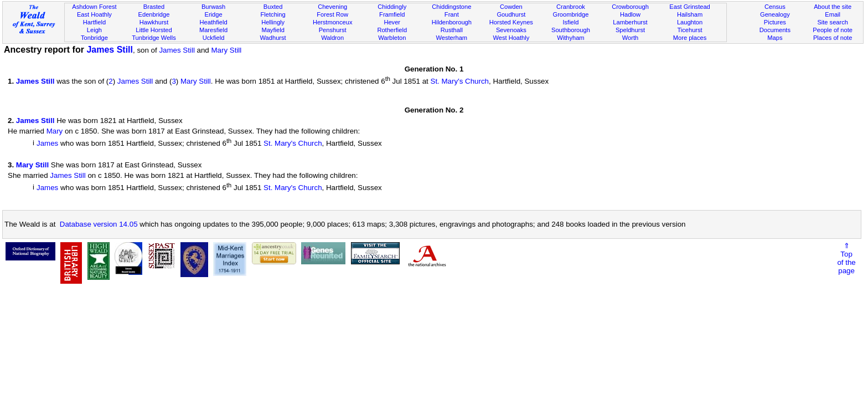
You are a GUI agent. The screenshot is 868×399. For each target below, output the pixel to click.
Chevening (332, 7)
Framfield (392, 14)
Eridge (214, 14)
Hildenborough (452, 22)
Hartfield (94, 22)
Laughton (690, 22)
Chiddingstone (451, 7)
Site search (833, 22)
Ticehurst (689, 30)
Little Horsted (154, 30)
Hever (392, 22)
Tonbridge (94, 38)
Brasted (154, 7)
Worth (630, 38)
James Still (110, 50)
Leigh (94, 30)
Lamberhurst (630, 22)
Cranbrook (571, 7)
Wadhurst (273, 38)
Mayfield (273, 30)
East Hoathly (94, 14)
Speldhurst (630, 30)
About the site (833, 7)
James (47, 144)
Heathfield (214, 22)
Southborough (571, 30)
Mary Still (227, 50)
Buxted (273, 7)
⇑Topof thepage (846, 258)
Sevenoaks (511, 30)
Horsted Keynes (511, 22)
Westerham (452, 38)
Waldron (332, 38)
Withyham (570, 38)
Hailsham (690, 14)
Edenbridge (154, 14)
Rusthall (452, 30)
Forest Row (332, 14)
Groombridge (571, 14)
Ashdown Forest (94, 7)
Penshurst (333, 30)
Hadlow (630, 14)
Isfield (570, 22)
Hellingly (273, 22)
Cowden (511, 7)
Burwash (213, 7)
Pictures (775, 22)
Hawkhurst (154, 22)
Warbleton (392, 38)
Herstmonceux (333, 22)
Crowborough (630, 7)
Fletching (273, 14)
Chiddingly (392, 7)
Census (775, 7)
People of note (833, 30)
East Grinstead (689, 7)
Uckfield (214, 38)
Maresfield (213, 30)
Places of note (833, 38)
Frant (452, 14)
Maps (775, 38)
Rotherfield (392, 30)
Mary (55, 131)
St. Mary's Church (460, 81)
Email (833, 14)
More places (690, 38)
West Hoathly (511, 38)
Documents (775, 30)
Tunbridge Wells (154, 38)
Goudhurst (511, 14)
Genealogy (775, 14)
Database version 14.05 (99, 224)
